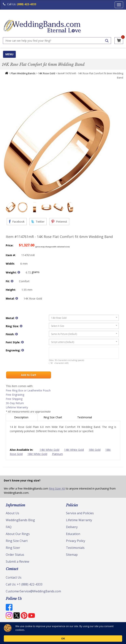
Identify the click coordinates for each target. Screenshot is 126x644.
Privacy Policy (76, 541)
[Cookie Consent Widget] (63, 637)
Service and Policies (80, 513)
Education (73, 534)
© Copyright (13, 629)
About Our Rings (18, 534)
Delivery (72, 527)
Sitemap (72, 555)
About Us (12, 513)
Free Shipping (14, 399)
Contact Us (14, 577)
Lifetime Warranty (17, 407)
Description (22, 417)
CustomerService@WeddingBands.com (33, 591)
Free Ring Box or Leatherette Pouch (28, 390)
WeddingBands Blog (20, 520)
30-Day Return (15, 403)
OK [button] (109, 637)
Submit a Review (17, 561)
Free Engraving (15, 395)
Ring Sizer (13, 548)
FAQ (9, 527)
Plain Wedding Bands (23, 73)
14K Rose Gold (47, 73)
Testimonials (75, 548)
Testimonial (85, 417)
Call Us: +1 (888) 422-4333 (24, 584)
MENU (9, 54)
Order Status (15, 555)
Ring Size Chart (53, 417)
